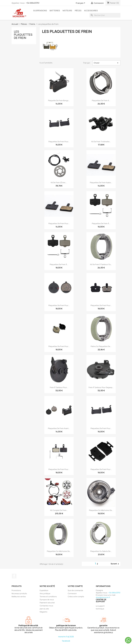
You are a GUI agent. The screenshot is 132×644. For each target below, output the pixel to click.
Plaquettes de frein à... (101, 223)
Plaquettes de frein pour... (59, 142)
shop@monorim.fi (103, 597)
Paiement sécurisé (47, 603)
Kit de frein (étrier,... (59, 183)
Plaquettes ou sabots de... (101, 551)
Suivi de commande (75, 590)
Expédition (44, 590)
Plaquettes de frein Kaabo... (101, 183)
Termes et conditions (48, 597)
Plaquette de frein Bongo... (59, 101)
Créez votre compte (76, 597)
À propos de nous (47, 600)
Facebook (14, 576)
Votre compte (75, 586)
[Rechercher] (105, 15)
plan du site (44, 609)
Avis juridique (45, 593)
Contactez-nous (46, 606)
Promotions (16, 590)
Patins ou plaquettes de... (101, 346)
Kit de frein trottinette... (101, 142)
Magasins (43, 612)
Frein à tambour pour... (59, 387)
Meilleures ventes (19, 597)
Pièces (78, 11)
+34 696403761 (33, 3)
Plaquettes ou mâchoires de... (101, 510)
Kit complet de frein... (59, 510)
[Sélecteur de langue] (81, 3)
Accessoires (91, 11)
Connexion (72, 593)
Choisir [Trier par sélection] (106, 63)
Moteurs (67, 11)
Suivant (115, 564)
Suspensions (40, 11)
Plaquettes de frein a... (101, 101)
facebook (66, 641)
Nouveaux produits (19, 593)
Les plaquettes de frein (23, 35)
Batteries (55, 11)
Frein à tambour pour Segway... (101, 387)
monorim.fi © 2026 (66, 637)
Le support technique (100, 607)
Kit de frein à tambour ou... (101, 264)
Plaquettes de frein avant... (59, 428)
